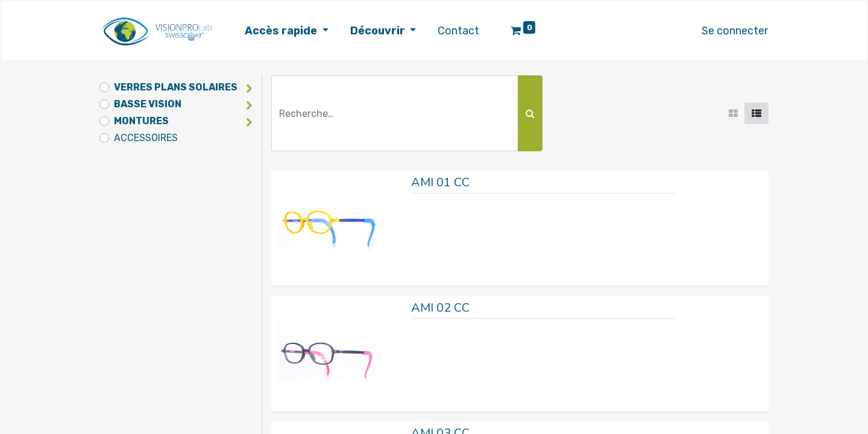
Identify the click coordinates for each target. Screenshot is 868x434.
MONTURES (141, 121)
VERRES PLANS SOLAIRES (176, 87)
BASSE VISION (148, 104)
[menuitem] (463, 31)
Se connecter (731, 31)
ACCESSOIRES (146, 138)
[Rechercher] (530, 113)
